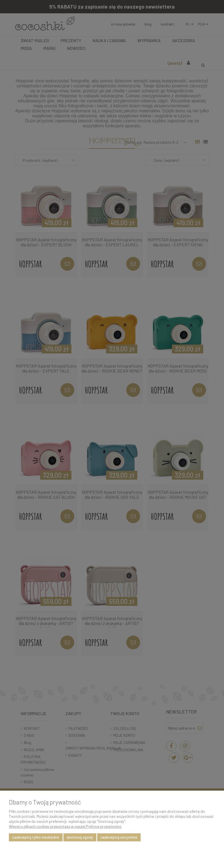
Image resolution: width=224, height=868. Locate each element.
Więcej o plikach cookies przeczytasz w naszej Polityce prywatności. (65, 826)
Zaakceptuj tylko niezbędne (36, 837)
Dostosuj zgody (80, 837)
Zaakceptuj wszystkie (119, 837)
